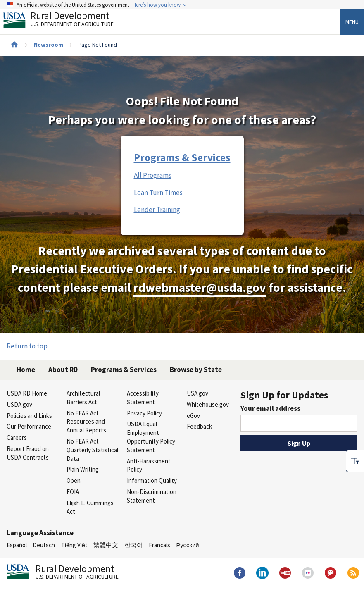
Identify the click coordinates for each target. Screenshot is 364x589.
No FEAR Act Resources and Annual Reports (86, 422)
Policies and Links (29, 416)
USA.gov (197, 393)
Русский (187, 545)
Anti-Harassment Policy (149, 465)
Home (26, 370)
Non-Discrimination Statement (152, 496)
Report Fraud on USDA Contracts (28, 453)
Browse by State (196, 370)
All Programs (153, 175)
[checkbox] (355, 460)
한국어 (134, 545)
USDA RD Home (27, 393)
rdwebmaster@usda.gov (200, 287)
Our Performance (29, 426)
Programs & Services (182, 157)
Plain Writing (83, 469)
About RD (63, 370)
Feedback (199, 426)
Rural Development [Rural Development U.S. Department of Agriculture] (65, 21)
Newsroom (49, 45)
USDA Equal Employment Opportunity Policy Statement (151, 437)
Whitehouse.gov (208, 404)
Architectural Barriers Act (83, 398)
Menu (352, 22)
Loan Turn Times (158, 193)
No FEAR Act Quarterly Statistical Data (92, 450)
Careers (17, 438)
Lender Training (157, 210)
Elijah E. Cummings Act (90, 507)
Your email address (270, 408)
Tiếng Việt (74, 545)
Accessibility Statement (143, 398)
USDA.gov (19, 404)
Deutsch (44, 545)
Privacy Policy (144, 413)
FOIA (73, 492)
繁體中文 (106, 545)
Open (74, 480)
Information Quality (152, 480)
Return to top (27, 346)
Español (17, 545)
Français (159, 545)
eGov (193, 416)
